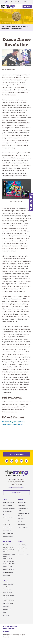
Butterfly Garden (22, 527)
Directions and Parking (9, 511)
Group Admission (8, 508)
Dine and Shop (7, 532)
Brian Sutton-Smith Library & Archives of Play (8, 552)
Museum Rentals (8, 529)
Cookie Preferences (9, 631)
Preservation (6, 578)
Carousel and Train (23, 530)
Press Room (6, 608)
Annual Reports (7, 612)
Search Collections (8, 547)
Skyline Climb (21, 521)
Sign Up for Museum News (17, 457)
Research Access (8, 569)
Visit (5, 501)
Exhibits (21, 501)
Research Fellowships (9, 572)
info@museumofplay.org (17, 489)
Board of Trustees (8, 594)
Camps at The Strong (9, 520)
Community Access (8, 605)
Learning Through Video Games (13, 434)
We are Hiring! (17, 495)
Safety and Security (8, 535)
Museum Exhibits (22, 505)
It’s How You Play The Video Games (14, 432)
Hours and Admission (9, 505)
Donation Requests (8, 538)
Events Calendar (7, 514)
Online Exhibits (21, 508)
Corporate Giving (22, 550)
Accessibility (6, 523)
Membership (6, 517)
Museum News (7, 591)
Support (20, 544)
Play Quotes (6, 618)
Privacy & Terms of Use (10, 628)
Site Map (6, 633)
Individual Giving (22, 547)
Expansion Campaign (23, 556)
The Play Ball (21, 553)
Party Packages (7, 526)
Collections (7, 544)
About (5, 583)
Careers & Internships (9, 602)
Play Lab (20, 524)
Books (5, 615)
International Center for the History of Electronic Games (9, 559)
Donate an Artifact (8, 575)
